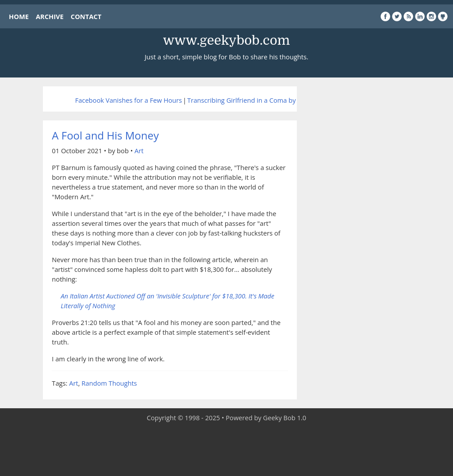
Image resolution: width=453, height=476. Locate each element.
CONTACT (86, 16)
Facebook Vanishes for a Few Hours (129, 100)
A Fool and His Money (105, 135)
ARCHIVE (50, 16)
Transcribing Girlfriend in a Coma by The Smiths (259, 100)
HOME (19, 16)
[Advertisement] (226, 449)
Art (139, 151)
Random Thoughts (109, 383)
